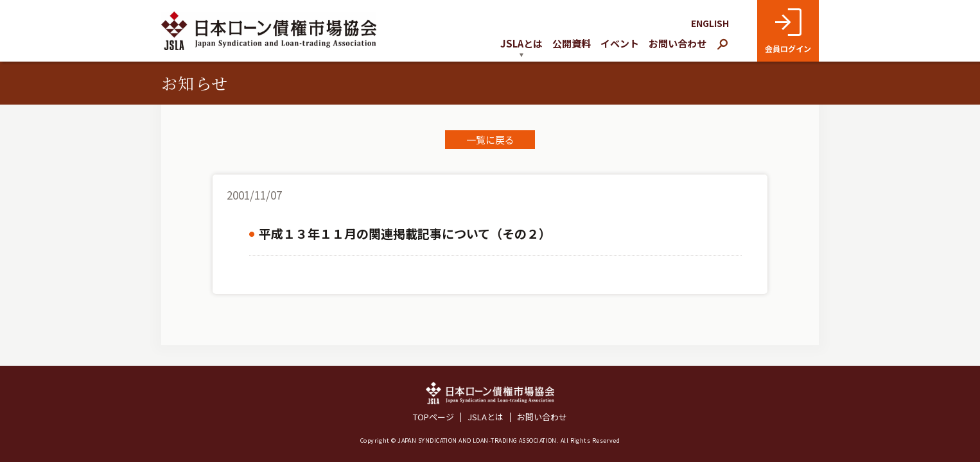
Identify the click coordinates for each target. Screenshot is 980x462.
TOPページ (433, 417)
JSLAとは (486, 417)
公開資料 (572, 43)
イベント (620, 43)
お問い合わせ (678, 43)
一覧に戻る (490, 140)
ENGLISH (710, 23)
